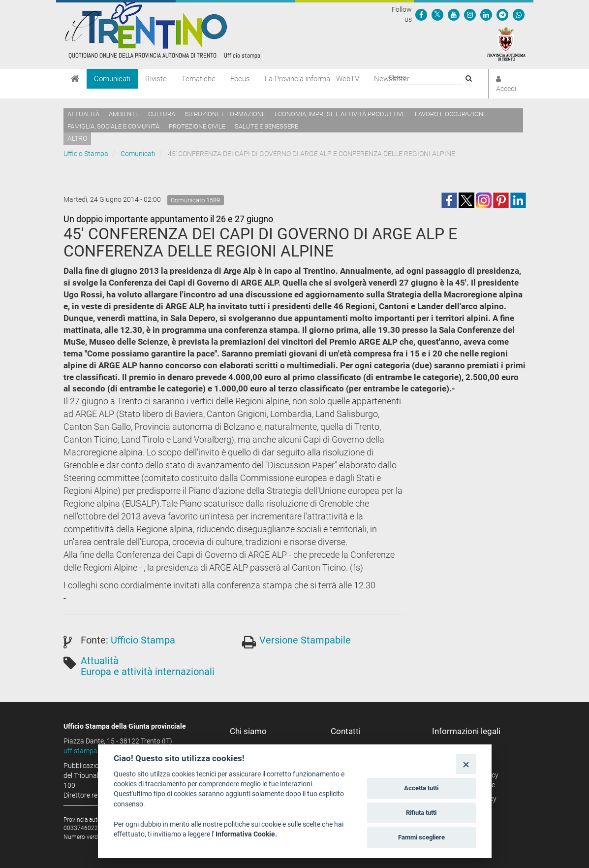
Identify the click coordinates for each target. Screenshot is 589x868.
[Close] (466, 764)
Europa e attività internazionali (148, 672)
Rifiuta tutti (421, 813)
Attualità (83, 114)
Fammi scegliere (421, 837)
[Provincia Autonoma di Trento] (506, 43)
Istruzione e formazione (225, 114)
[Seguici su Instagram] (470, 14)
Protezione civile (197, 126)
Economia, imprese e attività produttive (340, 114)
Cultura (162, 114)
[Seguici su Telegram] (502, 14)
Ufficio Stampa (86, 154)
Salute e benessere (266, 126)
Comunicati (112, 79)
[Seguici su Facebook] (421, 14)
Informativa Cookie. (246, 834)
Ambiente (124, 114)
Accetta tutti (421, 788)
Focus (240, 79)
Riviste (156, 79)
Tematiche (199, 79)
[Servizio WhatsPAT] (519, 14)
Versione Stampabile (305, 640)
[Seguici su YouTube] (454, 14)
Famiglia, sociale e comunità (113, 126)
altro (77, 138)
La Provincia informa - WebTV (312, 79)
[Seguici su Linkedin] (486, 14)
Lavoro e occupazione (451, 114)
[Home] (75, 79)
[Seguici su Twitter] (437, 14)
